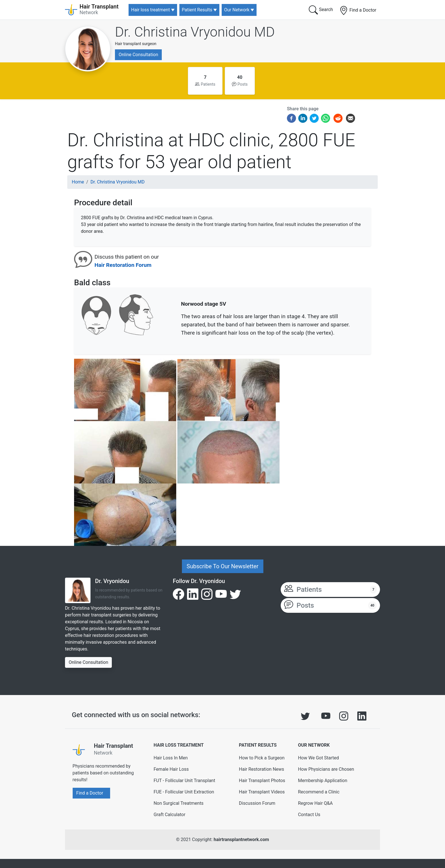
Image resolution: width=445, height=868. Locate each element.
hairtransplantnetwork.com (241, 840)
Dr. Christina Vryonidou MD (195, 32)
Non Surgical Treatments (179, 803)
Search (321, 10)
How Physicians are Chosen (326, 769)
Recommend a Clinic (319, 792)
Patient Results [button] (197, 10)
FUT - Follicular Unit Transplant (184, 781)
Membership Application (323, 781)
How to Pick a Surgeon (262, 758)
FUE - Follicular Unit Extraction (184, 792)
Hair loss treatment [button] (150, 10)
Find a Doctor (358, 10)
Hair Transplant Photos (262, 781)
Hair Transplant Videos (262, 792)
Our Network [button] (237, 10)
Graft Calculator (169, 815)
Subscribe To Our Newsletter (223, 566)
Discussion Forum (257, 803)
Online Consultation (138, 55)
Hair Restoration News (262, 769)
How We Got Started (318, 758)
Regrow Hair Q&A (315, 803)
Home (78, 182)
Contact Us (309, 815)
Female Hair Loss (171, 769)
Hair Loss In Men (171, 758)
